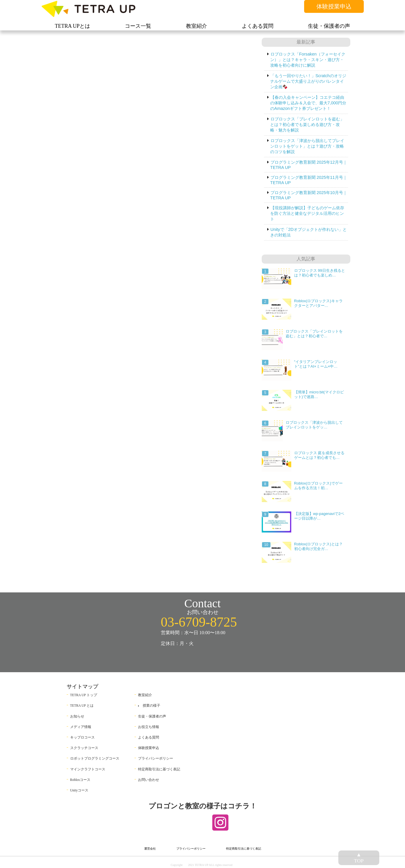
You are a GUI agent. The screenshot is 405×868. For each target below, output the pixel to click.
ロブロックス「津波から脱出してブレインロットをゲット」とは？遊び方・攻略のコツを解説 (307, 146)
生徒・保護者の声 (152, 716)
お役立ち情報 (149, 727)
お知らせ (77, 716)
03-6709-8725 (199, 622)
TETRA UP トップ (84, 695)
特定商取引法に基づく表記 (159, 769)
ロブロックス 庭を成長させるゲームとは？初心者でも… (319, 455)
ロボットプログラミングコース (95, 758)
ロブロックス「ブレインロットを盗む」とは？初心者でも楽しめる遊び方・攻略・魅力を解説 (307, 125)
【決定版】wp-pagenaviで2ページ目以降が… (319, 516)
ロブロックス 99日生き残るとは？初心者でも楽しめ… (320, 273)
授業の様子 (151, 706)
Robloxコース (80, 780)
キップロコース (82, 737)
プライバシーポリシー (156, 758)
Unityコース (79, 790)
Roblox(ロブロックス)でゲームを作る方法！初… (318, 486)
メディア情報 (81, 727)
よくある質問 (149, 737)
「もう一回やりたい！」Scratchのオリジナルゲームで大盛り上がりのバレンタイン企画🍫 (308, 81)
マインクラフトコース (88, 769)
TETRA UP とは (82, 706)
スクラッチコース (84, 748)
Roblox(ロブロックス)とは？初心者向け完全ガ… (318, 546)
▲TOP (359, 858)
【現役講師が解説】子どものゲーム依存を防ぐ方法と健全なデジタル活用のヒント (307, 213)
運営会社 (150, 849)
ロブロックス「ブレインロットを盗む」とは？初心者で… (314, 334)
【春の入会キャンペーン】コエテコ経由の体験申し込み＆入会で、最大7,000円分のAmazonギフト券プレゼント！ (308, 103)
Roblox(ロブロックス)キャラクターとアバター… (318, 303)
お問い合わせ (149, 780)
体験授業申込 (334, 6)
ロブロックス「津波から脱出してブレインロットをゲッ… (314, 425)
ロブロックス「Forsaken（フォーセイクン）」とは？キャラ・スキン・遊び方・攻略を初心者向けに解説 (308, 60)
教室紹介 (145, 695)
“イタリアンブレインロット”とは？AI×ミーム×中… (316, 364)
